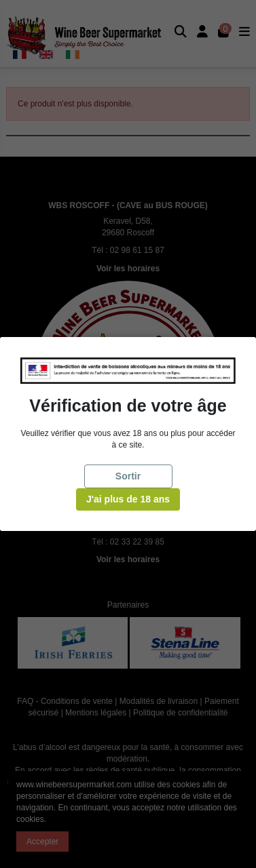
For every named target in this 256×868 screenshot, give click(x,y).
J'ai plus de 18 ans (128, 499)
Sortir (128, 476)
